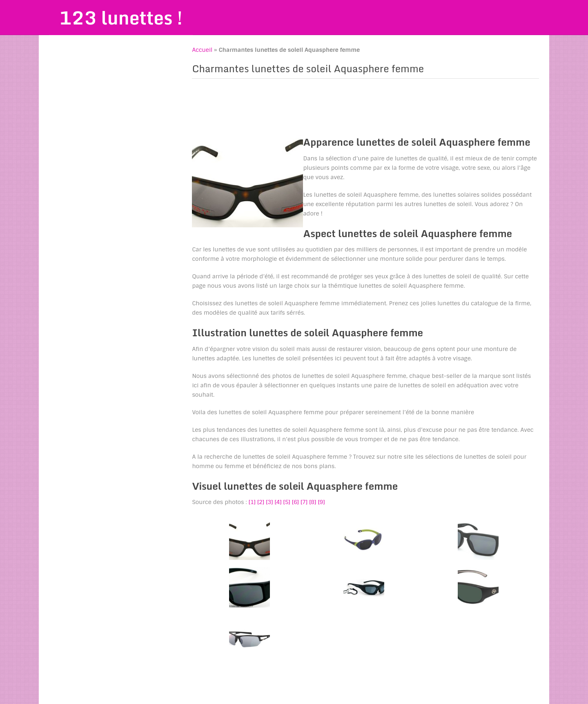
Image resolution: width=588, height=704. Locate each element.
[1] (252, 502)
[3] (269, 502)
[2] (261, 502)
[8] (313, 502)
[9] (321, 502)
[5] (287, 502)
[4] (278, 502)
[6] (295, 502)
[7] (304, 502)
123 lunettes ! (121, 18)
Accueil (202, 50)
